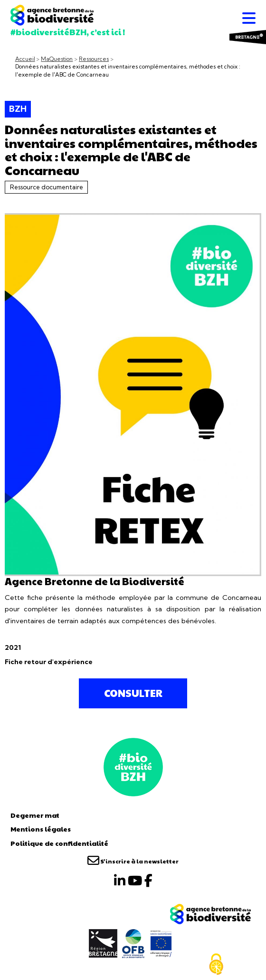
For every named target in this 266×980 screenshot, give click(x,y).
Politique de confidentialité (59, 843)
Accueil (25, 59)
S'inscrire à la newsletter (133, 861)
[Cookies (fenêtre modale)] (216, 964)
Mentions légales (41, 829)
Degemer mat (35, 815)
